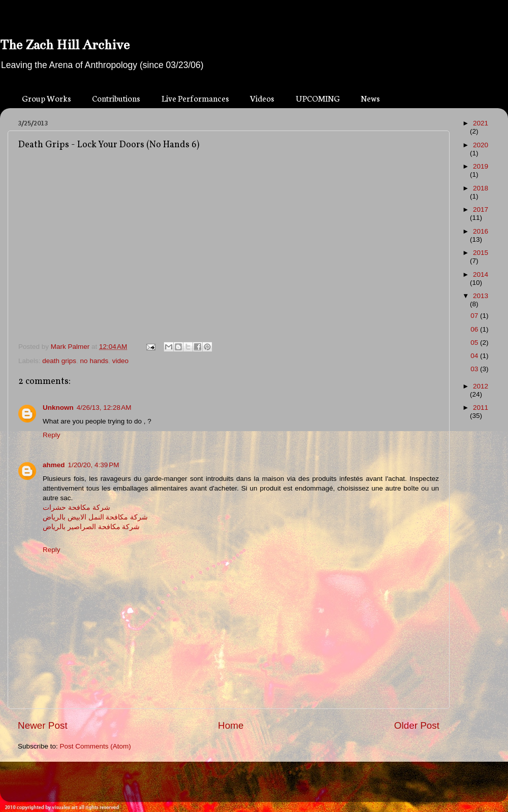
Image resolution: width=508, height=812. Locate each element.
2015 (481, 253)
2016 (481, 231)
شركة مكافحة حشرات (76, 508)
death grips (59, 361)
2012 (481, 386)
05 (475, 343)
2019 (481, 166)
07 (475, 316)
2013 (481, 296)
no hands (94, 361)
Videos (262, 98)
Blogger (272, 786)
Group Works (46, 98)
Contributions (116, 98)
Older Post (417, 725)
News (370, 98)
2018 (481, 188)
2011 (481, 408)
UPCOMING (318, 98)
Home (231, 725)
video (120, 361)
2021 (481, 123)
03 (475, 369)
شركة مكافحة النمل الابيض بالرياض (95, 517)
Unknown (58, 408)
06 (475, 329)
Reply (52, 435)
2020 (481, 145)
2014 (481, 274)
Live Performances (195, 98)
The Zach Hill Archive (65, 45)
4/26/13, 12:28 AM (104, 408)
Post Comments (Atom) (96, 746)
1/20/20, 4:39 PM (94, 465)
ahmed (54, 465)
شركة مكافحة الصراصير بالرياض (91, 527)
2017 (481, 209)
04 (475, 356)
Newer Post (43, 725)
